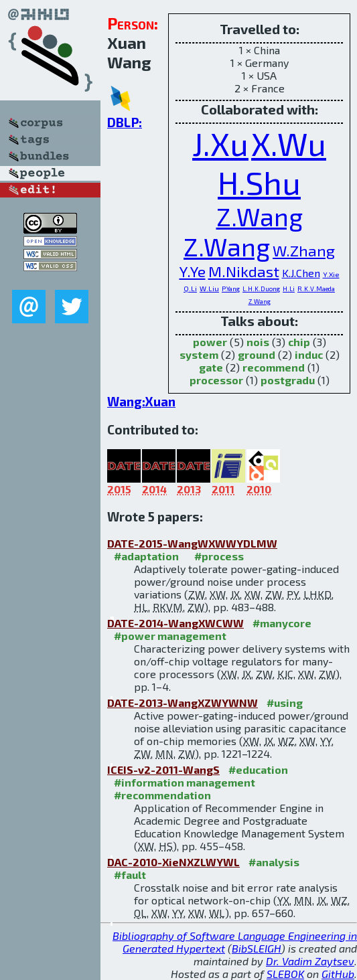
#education (258, 769)
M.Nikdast (244, 271)
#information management (185, 782)
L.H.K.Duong (261, 289)
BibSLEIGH (257, 948)
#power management (170, 636)
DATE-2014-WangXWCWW (175, 623)
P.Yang (231, 289)
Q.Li (190, 288)
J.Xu (220, 143)
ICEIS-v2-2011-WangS (163, 769)
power (210, 342)
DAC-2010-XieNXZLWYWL (173, 862)
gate (211, 367)
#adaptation (146, 556)
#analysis (274, 862)
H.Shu (259, 182)
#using (285, 703)
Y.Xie (331, 274)
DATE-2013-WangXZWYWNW (183, 703)
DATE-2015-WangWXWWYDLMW (192, 543)
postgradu (288, 380)
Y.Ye (193, 271)
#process (219, 556)
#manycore (282, 623)
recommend (274, 367)
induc (309, 354)
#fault (130, 875)
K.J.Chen (301, 273)
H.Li (289, 289)
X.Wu (289, 143)
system (199, 354)
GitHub (338, 974)
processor (216, 380)
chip (299, 342)
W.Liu (209, 288)
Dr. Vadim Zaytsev (310, 961)
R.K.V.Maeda (316, 289)
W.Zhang (304, 250)
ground (257, 354)
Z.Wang (260, 217)
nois (258, 342)
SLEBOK (285, 974)
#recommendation (162, 795)
